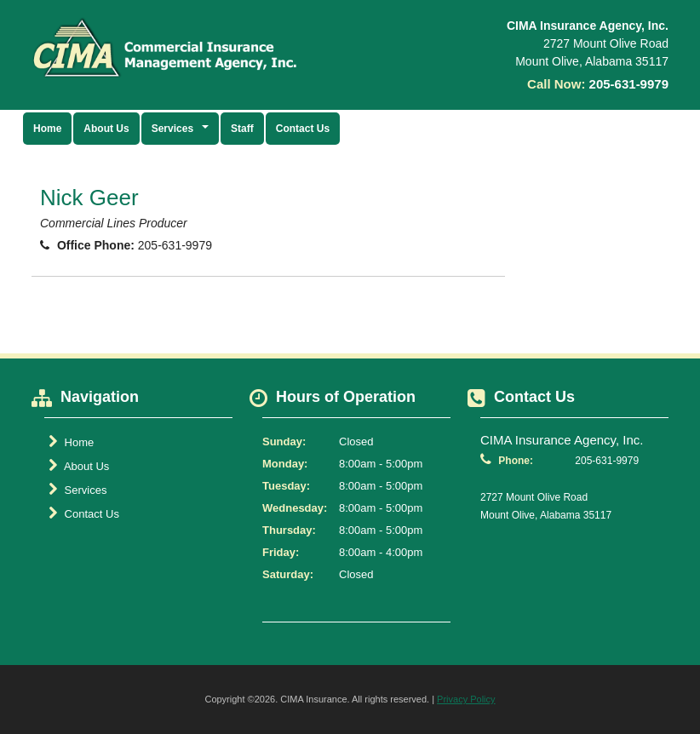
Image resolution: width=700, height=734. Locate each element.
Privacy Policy (466, 699)
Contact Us (303, 129)
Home (47, 129)
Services (77, 490)
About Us (106, 129)
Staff (242, 129)
